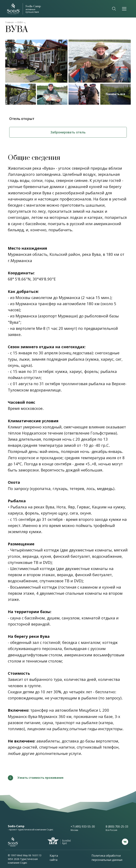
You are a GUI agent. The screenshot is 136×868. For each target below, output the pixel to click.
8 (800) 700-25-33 (117, 827)
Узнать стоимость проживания (40, 778)
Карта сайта (54, 858)
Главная (9, 22)
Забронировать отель (68, 132)
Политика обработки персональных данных (107, 858)
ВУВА (20, 22)
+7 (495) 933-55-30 (83, 827)
